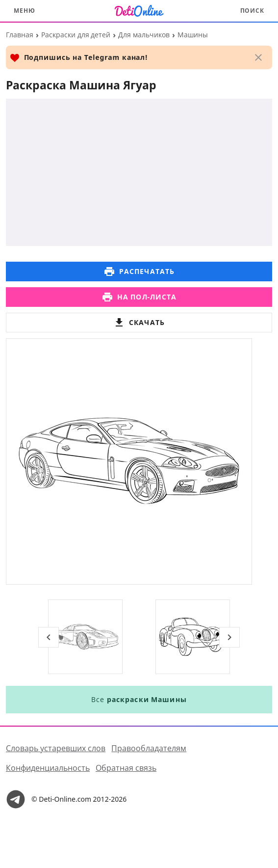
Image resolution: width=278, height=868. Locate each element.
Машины (193, 35)
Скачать (139, 323)
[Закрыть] (258, 57)
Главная (20, 35)
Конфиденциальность (48, 768)
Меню (25, 11)
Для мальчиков (144, 35)
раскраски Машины (147, 700)
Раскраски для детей (76, 35)
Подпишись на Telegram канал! (79, 58)
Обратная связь (126, 768)
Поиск (253, 11)
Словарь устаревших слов (56, 748)
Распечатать (139, 271)
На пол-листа (139, 297)
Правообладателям (149, 748)
